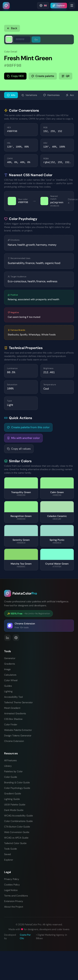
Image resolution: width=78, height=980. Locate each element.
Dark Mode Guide (14, 810)
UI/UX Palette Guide (15, 805)
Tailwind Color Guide (15, 843)
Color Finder (11, 724)
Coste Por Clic (25, 937)
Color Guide (11, 777)
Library (8, 766)
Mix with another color (23, 438)
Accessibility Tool (13, 697)
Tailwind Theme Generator (18, 702)
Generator (10, 658)
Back (12, 28)
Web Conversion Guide (17, 832)
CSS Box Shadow (13, 719)
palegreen (57, 203)
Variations (29, 95)
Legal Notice (11, 890)
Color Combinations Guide (18, 821)
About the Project (14, 907)
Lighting (8, 691)
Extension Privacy (14, 901)
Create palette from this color (28, 427)
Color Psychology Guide (17, 788)
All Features (10, 760)
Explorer (9, 860)
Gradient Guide (13, 793)
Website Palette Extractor (18, 730)
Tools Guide (11, 849)
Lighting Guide (12, 799)
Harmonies (51, 95)
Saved (7, 854)
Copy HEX (15, 76)
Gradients (10, 664)
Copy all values (19, 449)
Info (11, 95)
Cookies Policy (12, 885)
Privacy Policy (12, 879)
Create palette (43, 76)
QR (66, 76)
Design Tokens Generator (18, 736)
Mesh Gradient (12, 708)
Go (36, 40)
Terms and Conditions (16, 896)
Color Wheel (11, 680)
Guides (8, 686)
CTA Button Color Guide (17, 827)
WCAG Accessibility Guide (19, 816)
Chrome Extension (14, 741)
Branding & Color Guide (17, 782)
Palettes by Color (13, 771)
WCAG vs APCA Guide (16, 838)
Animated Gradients (15, 713)
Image (7, 669)
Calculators (10, 675)
